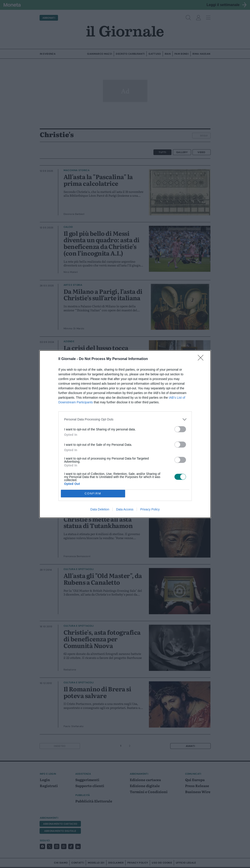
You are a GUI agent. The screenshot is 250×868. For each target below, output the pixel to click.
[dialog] (125, 434)
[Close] (202, 359)
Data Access (125, 509)
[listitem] (125, 419)
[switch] (180, 429)
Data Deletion (100, 509)
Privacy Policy (150, 509)
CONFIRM (93, 493)
